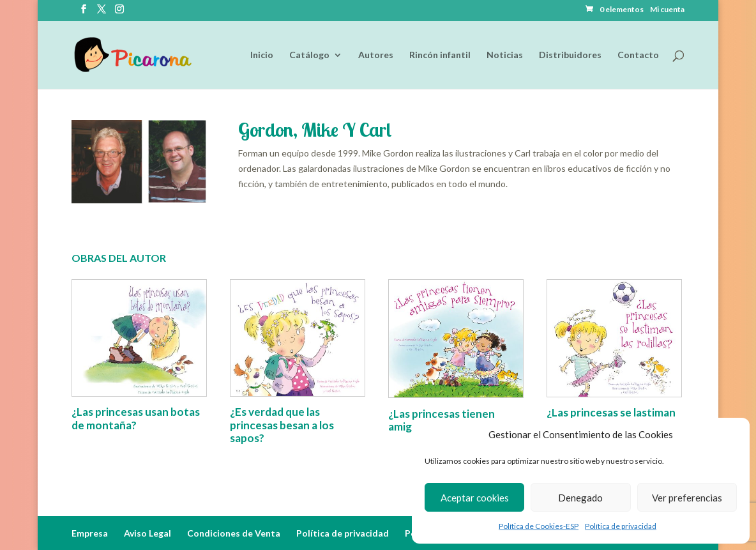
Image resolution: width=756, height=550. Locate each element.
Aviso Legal (147, 533)
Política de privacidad (621, 526)
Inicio (262, 55)
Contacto (638, 55)
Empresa (90, 533)
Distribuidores (570, 55)
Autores (376, 55)
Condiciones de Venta (234, 533)
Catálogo (309, 55)
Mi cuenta (667, 10)
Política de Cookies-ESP (539, 526)
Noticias (505, 55)
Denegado (580, 498)
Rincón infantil (440, 55)
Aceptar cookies (475, 498)
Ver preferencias (687, 498)
